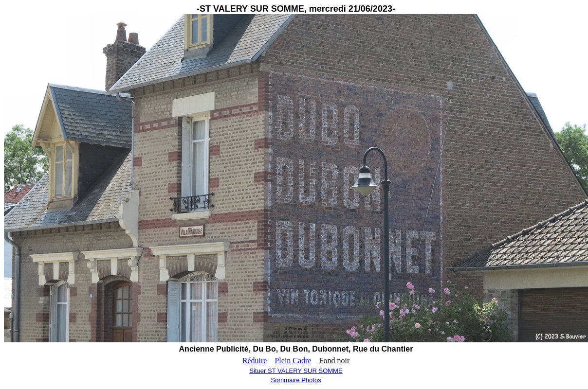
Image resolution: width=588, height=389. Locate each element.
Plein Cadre (293, 361)
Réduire (255, 361)
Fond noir (335, 361)
